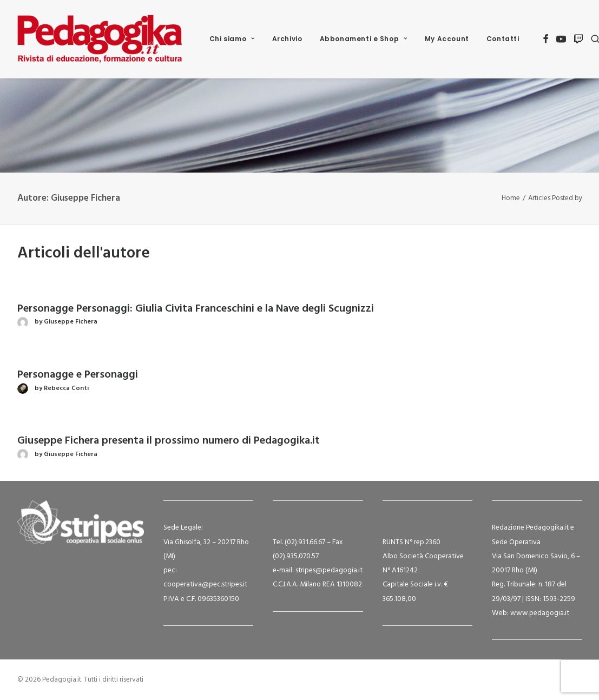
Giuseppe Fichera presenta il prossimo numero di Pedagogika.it (169, 441)
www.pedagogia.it (540, 613)
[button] (546, 39)
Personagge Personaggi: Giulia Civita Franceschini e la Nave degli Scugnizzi (196, 309)
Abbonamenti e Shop (364, 39)
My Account (447, 39)
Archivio (287, 39)
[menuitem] (232, 39)
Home (511, 198)
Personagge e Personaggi (78, 375)
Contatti (503, 39)
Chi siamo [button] (232, 39)
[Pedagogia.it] (100, 39)
